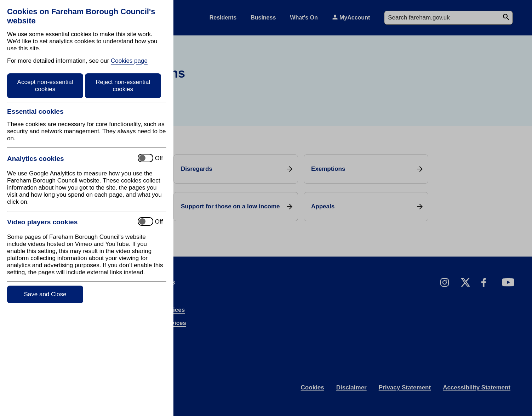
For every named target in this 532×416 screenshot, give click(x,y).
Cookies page (129, 61)
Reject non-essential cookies (123, 86)
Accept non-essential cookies (45, 86)
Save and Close (45, 294)
